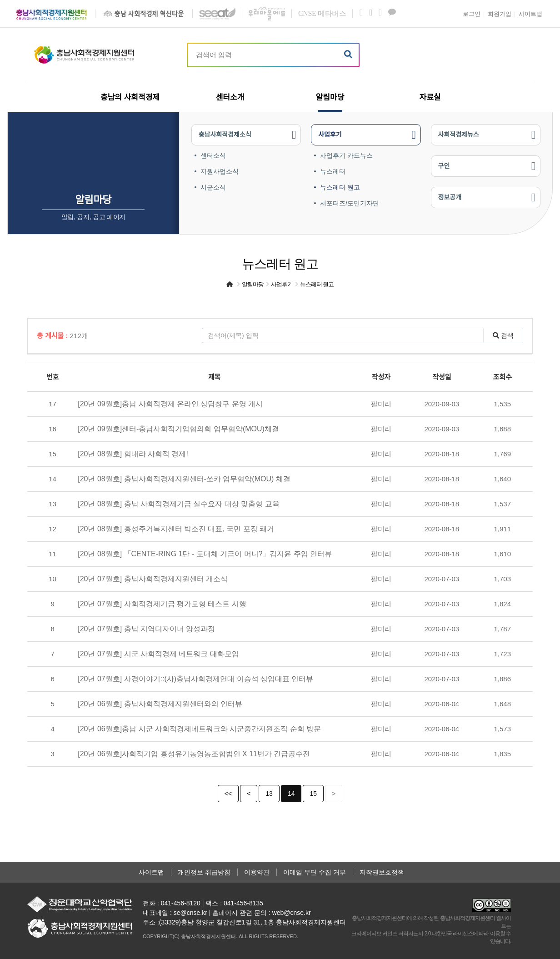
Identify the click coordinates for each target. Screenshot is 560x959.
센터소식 (213, 155)
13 (269, 794)
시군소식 (213, 187)
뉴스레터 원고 (340, 187)
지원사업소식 (220, 171)
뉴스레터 (333, 171)
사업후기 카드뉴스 (346, 155)
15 (313, 794)
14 (291, 794)
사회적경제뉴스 (459, 135)
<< (228, 794)
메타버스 (322, 13)
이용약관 (257, 872)
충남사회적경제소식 (225, 135)
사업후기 (330, 135)
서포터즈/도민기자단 (350, 203)
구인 (444, 166)
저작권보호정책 (382, 872)
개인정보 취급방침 (204, 872)
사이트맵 (151, 872)
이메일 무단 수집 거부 (315, 872)
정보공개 (450, 197)
